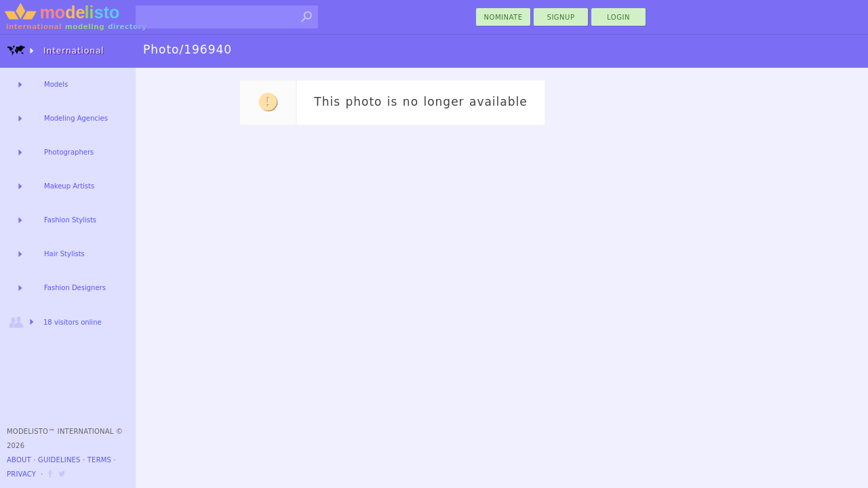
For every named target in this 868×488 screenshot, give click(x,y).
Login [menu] (618, 17)
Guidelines (59, 460)
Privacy (21, 474)
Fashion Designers (75, 288)
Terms (99, 460)
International (56, 50)
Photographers (69, 152)
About (19, 460)
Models (56, 84)
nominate (504, 17)
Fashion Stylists (70, 220)
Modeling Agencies (76, 118)
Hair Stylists (64, 254)
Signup (561, 17)
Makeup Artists (69, 186)
